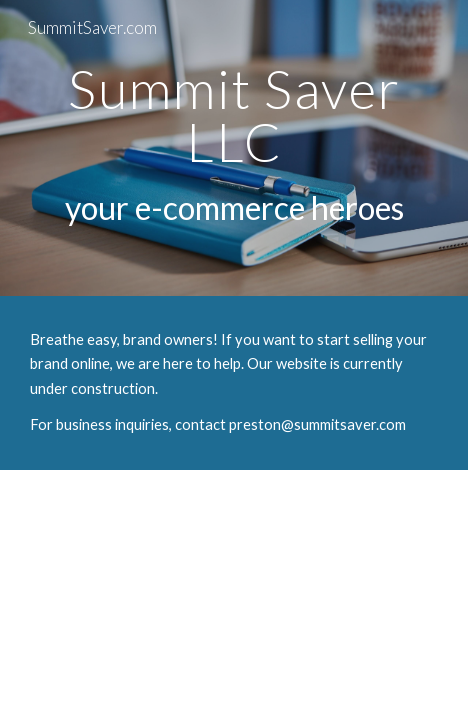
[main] (234, 148)
